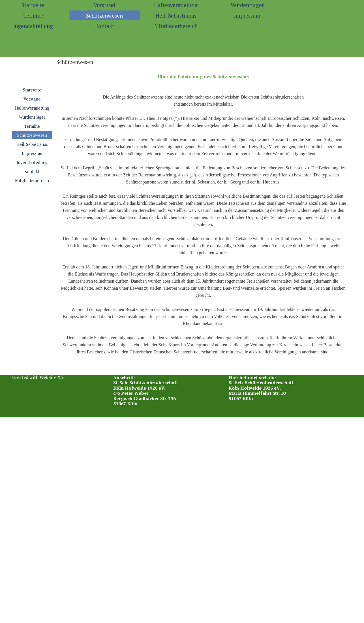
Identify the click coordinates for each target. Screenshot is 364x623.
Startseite (32, 90)
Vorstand (104, 5)
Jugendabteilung (32, 162)
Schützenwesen (104, 16)
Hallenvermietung (176, 5)
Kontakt (105, 26)
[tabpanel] (203, 221)
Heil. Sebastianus (176, 16)
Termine (32, 126)
